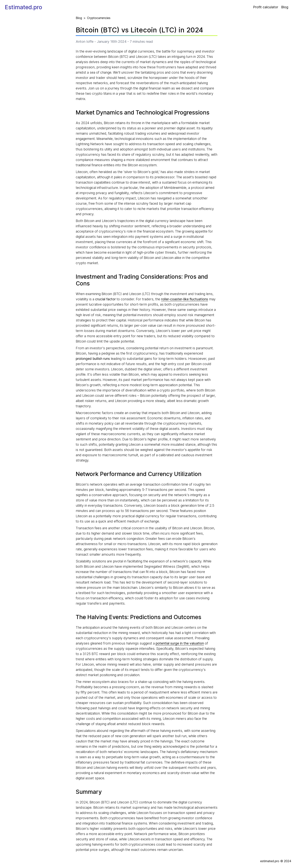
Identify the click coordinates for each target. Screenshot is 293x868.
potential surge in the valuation (180, 643)
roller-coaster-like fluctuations (185, 299)
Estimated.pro (24, 7)
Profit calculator (266, 7)
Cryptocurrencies (99, 18)
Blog (285, 7)
